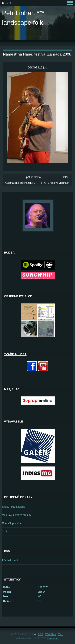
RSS (41, 634)
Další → (66, 177)
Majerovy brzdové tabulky (16, 515)
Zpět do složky (33, 177)
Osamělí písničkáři (12, 523)
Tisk (60, 634)
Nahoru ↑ (54, 638)
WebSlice (51, 634)
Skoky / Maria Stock (13, 507)
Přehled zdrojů (10, 560)
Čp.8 (5, 531)
